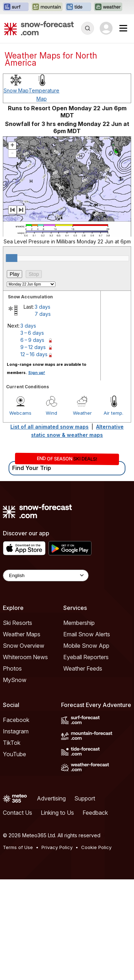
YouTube (14, 855)
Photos (12, 769)
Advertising (51, 899)
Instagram (16, 832)
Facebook (16, 820)
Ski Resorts (18, 723)
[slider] (11, 359)
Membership (79, 723)
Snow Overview (24, 746)
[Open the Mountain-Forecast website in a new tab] (47, 7)
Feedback (95, 913)
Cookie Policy (96, 948)
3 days (43, 407)
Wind (51, 514)
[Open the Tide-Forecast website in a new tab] (78, 7)
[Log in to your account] (106, 28)
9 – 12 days (33, 448)
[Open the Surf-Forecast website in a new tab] (16, 7)
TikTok (12, 843)
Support (85, 899)
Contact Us (18, 913)
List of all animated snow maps (49, 527)
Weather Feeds (83, 769)
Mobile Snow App (86, 746)
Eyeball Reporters (86, 758)
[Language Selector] (46, 676)
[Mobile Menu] (123, 28)
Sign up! (37, 473)
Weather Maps (22, 735)
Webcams (20, 514)
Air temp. (113, 514)
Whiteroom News (25, 758)
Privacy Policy (57, 948)
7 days (43, 415)
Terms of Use (18, 948)
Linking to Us (57, 913)
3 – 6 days (32, 433)
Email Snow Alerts (87, 735)
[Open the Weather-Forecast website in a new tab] (108, 7)
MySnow (15, 781)
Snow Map (16, 191)
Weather (82, 514)
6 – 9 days (32, 441)
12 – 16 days (34, 455)
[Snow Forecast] (39, 28)
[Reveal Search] (88, 28)
